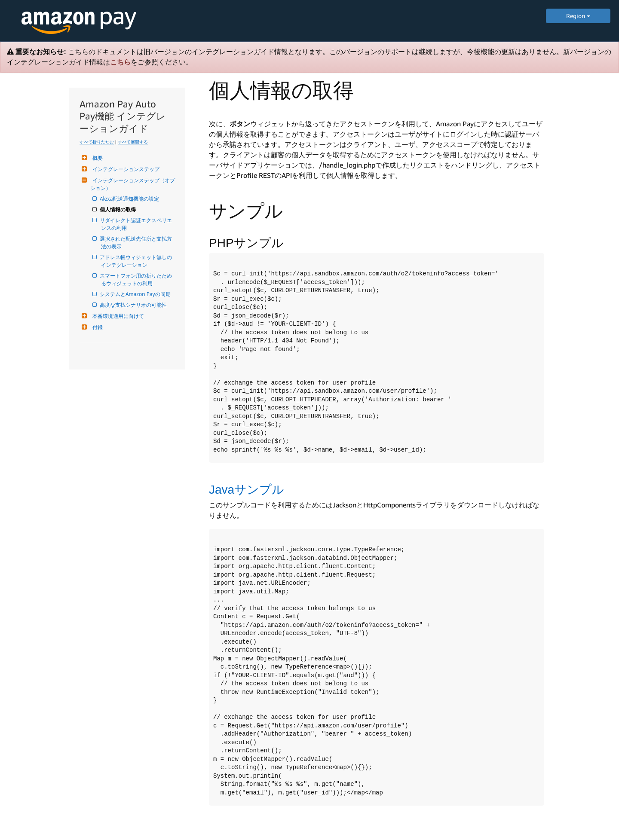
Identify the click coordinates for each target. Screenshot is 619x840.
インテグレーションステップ (125, 169)
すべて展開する (133, 142)
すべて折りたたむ (97, 142)
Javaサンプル (247, 490)
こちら (120, 62)
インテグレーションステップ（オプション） (133, 184)
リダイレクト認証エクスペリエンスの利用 (136, 224)
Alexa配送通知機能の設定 (130, 199)
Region (578, 16)
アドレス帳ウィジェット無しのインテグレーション (136, 261)
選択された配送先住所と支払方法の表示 (136, 243)
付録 (97, 327)
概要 (97, 158)
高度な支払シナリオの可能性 (134, 305)
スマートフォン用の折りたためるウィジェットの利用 (136, 279)
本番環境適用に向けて (117, 316)
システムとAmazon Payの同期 (136, 294)
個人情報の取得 (118, 209)
